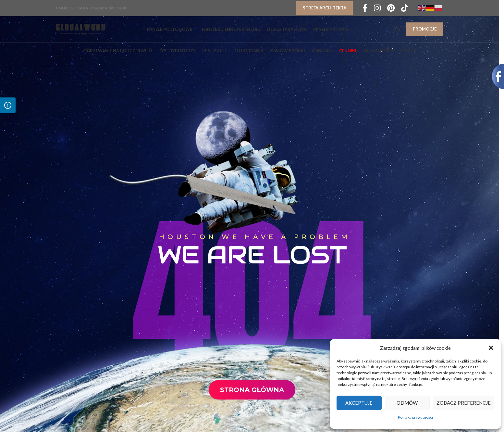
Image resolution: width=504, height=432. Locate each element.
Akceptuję (359, 403)
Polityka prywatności (415, 417)
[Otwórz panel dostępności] (8, 105)
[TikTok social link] (405, 8)
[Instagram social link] (377, 8)
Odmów (407, 403)
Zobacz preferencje (464, 403)
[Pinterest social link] (391, 8)
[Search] (397, 29)
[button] (491, 348)
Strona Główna (252, 390)
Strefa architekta (325, 8)
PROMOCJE (425, 29)
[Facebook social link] (365, 8)
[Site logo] (80, 29)
